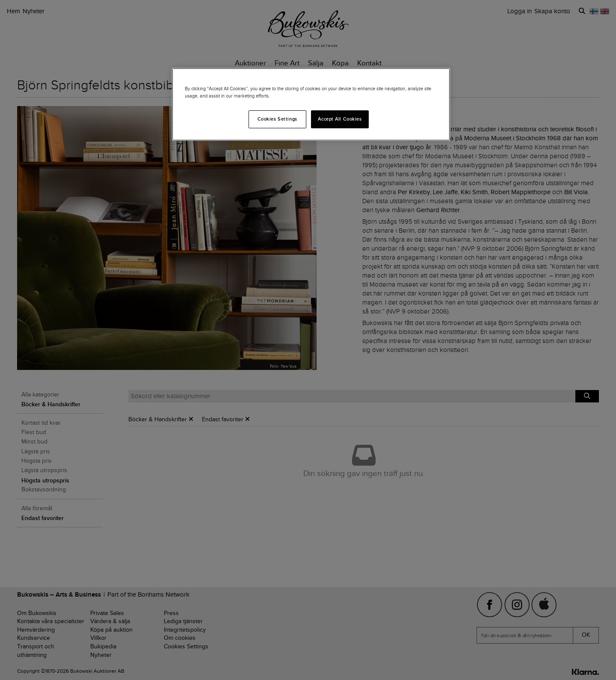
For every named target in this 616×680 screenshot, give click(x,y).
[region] (311, 104)
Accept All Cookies (340, 119)
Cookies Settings (277, 119)
